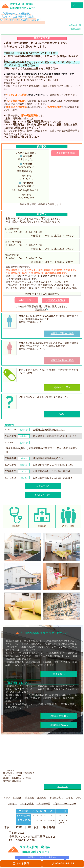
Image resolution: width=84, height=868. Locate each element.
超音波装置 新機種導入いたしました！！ (55, 436)
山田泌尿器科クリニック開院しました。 (54, 465)
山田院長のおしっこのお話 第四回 (51, 471)
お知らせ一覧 (31, 68)
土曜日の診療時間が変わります (49, 430)
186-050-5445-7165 (67, 288)
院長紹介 (30, 798)
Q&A (78, 798)
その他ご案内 (56, 798)
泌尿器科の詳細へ (59, 716)
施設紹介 (42, 798)
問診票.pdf (40, 310)
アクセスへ (63, 787)
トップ (7, 798)
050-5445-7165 (55, 300)
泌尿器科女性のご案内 (62, 360)
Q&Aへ (62, 414)
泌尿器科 (18, 798)
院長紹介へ (59, 674)
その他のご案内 (62, 387)
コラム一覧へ (43, 486)
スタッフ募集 (27, 804)
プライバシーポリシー (65, 804)
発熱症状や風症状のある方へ (48, 458)
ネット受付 (26, 300)
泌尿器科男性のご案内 (62, 333)
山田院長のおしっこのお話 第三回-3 (52, 478)
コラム (69, 798)
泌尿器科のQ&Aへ (59, 725)
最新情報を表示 (65, 153)
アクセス (12, 804)
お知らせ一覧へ (43, 495)
